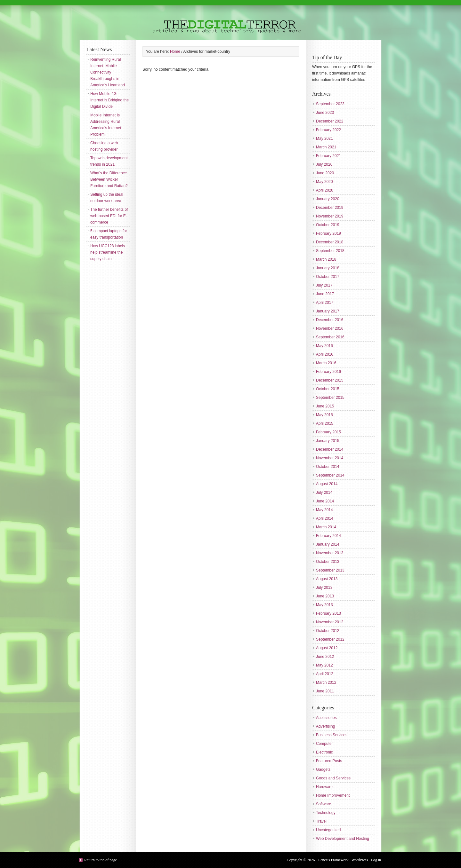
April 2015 (325, 423)
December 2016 (330, 320)
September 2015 (330, 398)
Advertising (325, 726)
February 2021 (328, 156)
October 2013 (328, 562)
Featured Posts (329, 761)
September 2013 (330, 570)
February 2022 (328, 130)
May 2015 (324, 415)
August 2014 (327, 484)
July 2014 (324, 493)
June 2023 (325, 113)
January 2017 (328, 311)
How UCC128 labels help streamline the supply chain (108, 252)
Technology (326, 813)
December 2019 (330, 208)
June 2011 (325, 691)
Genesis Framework (333, 860)
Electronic (324, 752)
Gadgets (323, 769)
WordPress (360, 860)
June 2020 (325, 173)
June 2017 (325, 294)
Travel (321, 821)
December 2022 (330, 121)
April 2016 (325, 354)
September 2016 (330, 337)
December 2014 (330, 449)
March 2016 (326, 363)
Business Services (332, 735)
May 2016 (324, 346)
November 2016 (330, 328)
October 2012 (328, 631)
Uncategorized (328, 830)
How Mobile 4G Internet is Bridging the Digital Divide (109, 100)
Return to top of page (101, 860)
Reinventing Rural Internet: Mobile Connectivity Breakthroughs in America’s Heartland (108, 72)
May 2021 (324, 138)
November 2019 (330, 216)
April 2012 (325, 674)
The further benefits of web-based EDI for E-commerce (109, 216)
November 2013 (330, 553)
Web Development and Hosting (343, 839)
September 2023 (330, 104)
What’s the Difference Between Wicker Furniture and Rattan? (109, 179)
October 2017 (328, 277)
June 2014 (325, 501)
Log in (376, 860)
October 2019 (328, 225)
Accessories (326, 718)
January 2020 (328, 199)
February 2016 (328, 372)
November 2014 (330, 458)
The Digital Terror (230, 20)
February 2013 (328, 613)
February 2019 (328, 233)
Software (324, 804)
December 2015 (330, 380)
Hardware (324, 787)
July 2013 (324, 588)
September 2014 (330, 475)
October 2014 (328, 467)
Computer (324, 744)
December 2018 (330, 242)
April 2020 (325, 190)
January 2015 (328, 441)
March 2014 (326, 527)
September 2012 (330, 639)
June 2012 (325, 657)
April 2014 (325, 518)
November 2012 (330, 622)
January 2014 (328, 544)
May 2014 (324, 510)
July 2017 (324, 285)
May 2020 (324, 182)
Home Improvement (333, 795)
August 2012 (327, 648)
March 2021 (326, 147)
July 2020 (324, 164)
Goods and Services (333, 778)
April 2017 (325, 303)
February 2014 (328, 536)
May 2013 (324, 605)
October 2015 (328, 389)
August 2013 (327, 579)
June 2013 (325, 596)
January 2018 (328, 268)
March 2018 (326, 259)
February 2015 (328, 432)
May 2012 (324, 665)
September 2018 (330, 251)
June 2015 (325, 406)
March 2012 (326, 683)
